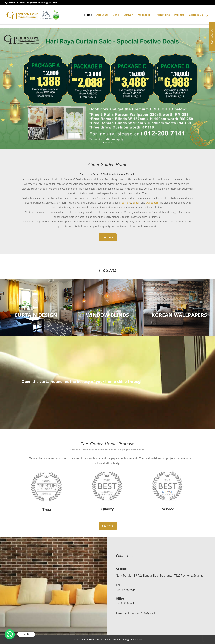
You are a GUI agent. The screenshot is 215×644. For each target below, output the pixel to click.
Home (88, 15)
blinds (136, 203)
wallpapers (152, 203)
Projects (179, 15)
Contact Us (196, 15)
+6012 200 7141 (126, 590)
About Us (102, 15)
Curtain (128, 15)
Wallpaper (144, 15)
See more (108, 237)
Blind (116, 15)
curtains (127, 203)
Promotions (162, 15)
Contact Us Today (16, 3)
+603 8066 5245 (126, 603)
